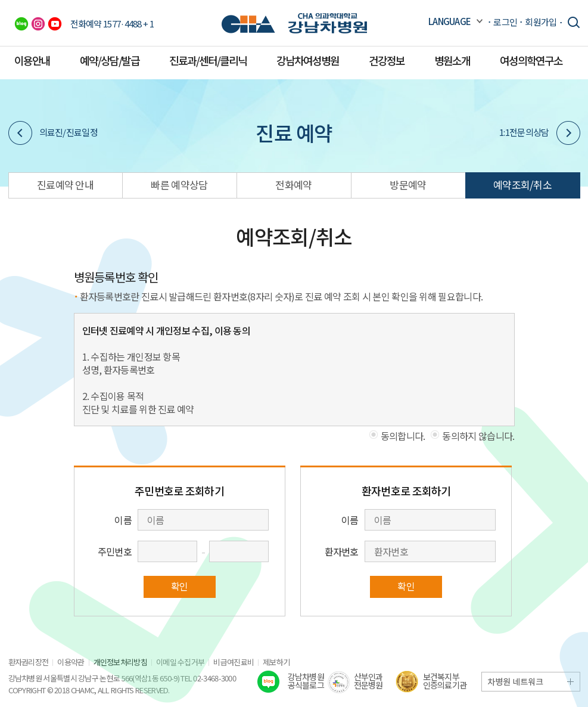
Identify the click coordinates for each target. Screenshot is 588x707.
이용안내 (32, 60)
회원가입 (541, 22)
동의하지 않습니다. (478, 436)
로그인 (505, 22)
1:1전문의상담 (539, 133)
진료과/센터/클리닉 (208, 60)
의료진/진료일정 (53, 133)
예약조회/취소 (522, 184)
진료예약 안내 (65, 184)
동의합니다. (403, 436)
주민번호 (115, 551)
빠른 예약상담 (179, 184)
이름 (123, 520)
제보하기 (276, 662)
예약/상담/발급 (110, 60)
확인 (180, 586)
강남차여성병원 (308, 60)
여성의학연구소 (531, 60)
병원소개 (452, 60)
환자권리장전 (29, 662)
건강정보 (387, 60)
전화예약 (293, 184)
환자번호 (342, 551)
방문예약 (408, 184)
